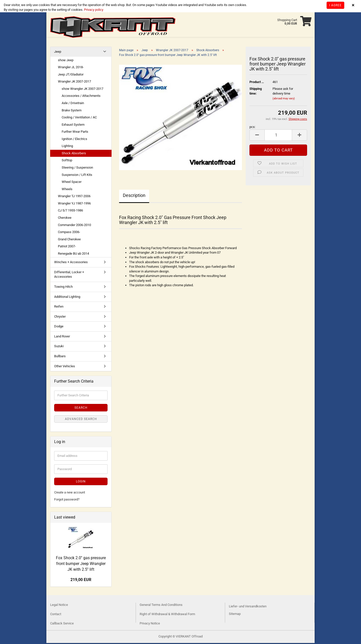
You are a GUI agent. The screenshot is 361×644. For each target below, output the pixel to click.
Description (134, 196)
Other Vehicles (65, 367)
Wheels (67, 190)
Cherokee (65, 219)
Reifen (59, 307)
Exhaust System (73, 126)
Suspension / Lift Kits (77, 176)
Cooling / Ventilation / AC (79, 118)
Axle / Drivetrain (73, 104)
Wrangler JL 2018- (71, 68)
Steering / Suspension (77, 168)
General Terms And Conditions (161, 606)
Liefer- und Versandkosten (248, 607)
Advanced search (81, 420)
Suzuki (59, 347)
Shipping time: (256, 92)
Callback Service (62, 624)
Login (81, 482)
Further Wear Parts (75, 133)
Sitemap (235, 615)
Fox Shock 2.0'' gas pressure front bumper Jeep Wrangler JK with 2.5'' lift (81, 565)
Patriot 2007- (67, 247)
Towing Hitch (63, 288)
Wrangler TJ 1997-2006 (74, 197)
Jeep (58, 53)
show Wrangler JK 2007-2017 (82, 90)
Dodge (59, 327)
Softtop (67, 161)
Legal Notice (59, 606)
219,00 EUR (81, 581)
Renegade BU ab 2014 (73, 255)
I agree (335, 5)
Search (81, 409)
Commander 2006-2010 (74, 226)
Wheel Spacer (72, 183)
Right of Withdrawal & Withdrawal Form (167, 615)
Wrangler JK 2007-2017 (74, 82)
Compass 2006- (69, 233)
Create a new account (70, 493)
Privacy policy (93, 10)
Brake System (72, 111)
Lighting (67, 147)
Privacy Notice (150, 624)
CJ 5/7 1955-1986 (70, 211)
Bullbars (60, 357)
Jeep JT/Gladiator (71, 75)
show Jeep (66, 61)
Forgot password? (67, 500)
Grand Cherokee (69, 240)
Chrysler (60, 317)
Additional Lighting (67, 298)
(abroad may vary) (284, 99)
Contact (56, 615)
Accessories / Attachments (81, 97)
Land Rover (62, 337)
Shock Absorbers (74, 154)
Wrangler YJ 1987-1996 (74, 204)
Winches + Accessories (71, 263)
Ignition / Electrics (74, 140)
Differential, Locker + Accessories (69, 275)
